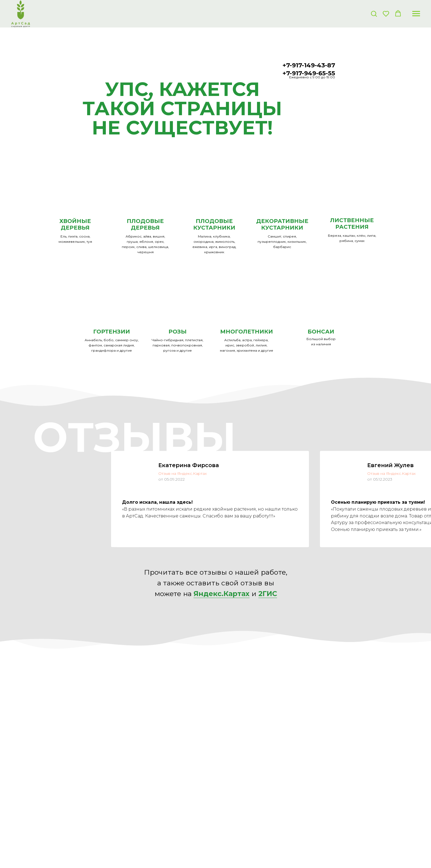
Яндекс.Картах (222, 594)
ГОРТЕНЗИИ (112, 332)
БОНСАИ (321, 332)
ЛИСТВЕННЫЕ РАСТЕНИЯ (352, 224)
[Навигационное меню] (416, 14)
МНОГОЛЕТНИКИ (247, 332)
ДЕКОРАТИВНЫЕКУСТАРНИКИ (282, 224)
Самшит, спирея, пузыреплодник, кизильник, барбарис (282, 242)
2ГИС (268, 594)
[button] (374, 13)
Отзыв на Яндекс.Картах (183, 473)
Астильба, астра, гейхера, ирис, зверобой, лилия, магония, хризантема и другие (247, 345)
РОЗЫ (178, 332)
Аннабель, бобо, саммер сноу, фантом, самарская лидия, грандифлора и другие (112, 345)
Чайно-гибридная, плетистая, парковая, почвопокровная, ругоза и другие (178, 345)
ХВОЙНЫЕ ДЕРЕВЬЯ (75, 224)
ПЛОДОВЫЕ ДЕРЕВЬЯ (145, 224)
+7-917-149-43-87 (309, 65)
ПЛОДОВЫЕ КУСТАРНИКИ (214, 224)
